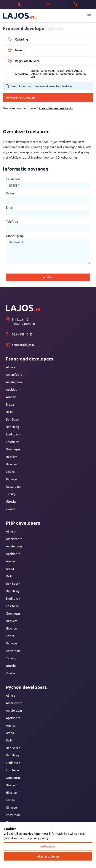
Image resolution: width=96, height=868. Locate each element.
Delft (9, 412)
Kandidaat (13, 179)
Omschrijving (15, 236)
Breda (10, 405)
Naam (10, 193)
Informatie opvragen (21, 97)
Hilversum (13, 464)
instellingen (48, 846)
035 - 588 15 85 (22, 334)
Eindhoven (13, 434)
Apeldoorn (13, 390)
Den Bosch (13, 419)
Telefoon (12, 222)
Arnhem (11, 397)
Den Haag (12, 427)
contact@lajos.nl (23, 345)
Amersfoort (14, 375)
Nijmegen (12, 479)
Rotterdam (13, 487)
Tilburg (11, 494)
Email (10, 207)
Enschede (12, 442)
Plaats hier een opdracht (56, 108)
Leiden (10, 472)
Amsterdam (14, 382)
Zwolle (10, 509)
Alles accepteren (48, 856)
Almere (11, 367)
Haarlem (12, 457)
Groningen (13, 449)
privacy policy (39, 838)
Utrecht (11, 502)
